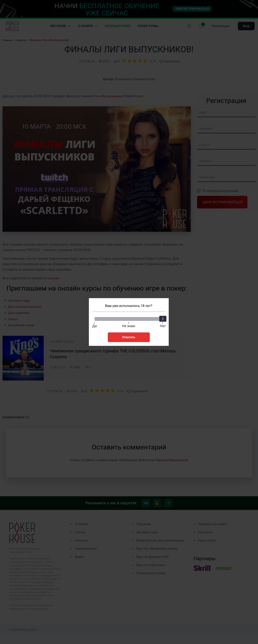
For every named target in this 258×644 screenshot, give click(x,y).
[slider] (162, 318)
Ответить (129, 337)
